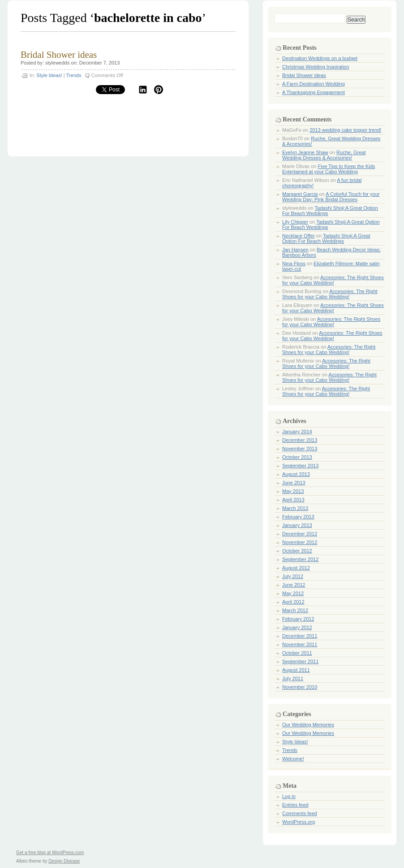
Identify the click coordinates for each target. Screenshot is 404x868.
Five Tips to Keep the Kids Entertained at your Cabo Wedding (329, 169)
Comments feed (300, 813)
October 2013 (297, 457)
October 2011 (297, 653)
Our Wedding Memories (308, 725)
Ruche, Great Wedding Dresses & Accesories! (324, 155)
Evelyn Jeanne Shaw (305, 152)
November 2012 (300, 542)
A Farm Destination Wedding (314, 84)
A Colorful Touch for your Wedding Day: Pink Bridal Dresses (331, 197)
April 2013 (293, 500)
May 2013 (293, 491)
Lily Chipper (295, 222)
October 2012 (297, 551)
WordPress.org (299, 822)
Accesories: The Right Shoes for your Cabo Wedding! (333, 280)
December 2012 (300, 534)
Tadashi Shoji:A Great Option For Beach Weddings (326, 238)
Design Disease (64, 861)
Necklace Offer (299, 236)
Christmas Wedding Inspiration (316, 67)
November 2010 (300, 687)
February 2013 (298, 517)
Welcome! (293, 759)
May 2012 (293, 593)
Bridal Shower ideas (59, 55)
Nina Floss (294, 263)
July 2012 (293, 576)
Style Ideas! (49, 75)
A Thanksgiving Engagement (314, 92)
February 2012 (298, 619)
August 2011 (296, 670)
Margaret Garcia (300, 194)
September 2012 (300, 559)
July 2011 (293, 678)
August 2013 (296, 474)
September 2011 (300, 661)
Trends (74, 75)
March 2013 (295, 508)
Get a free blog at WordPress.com (50, 853)
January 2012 (297, 627)
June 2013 (294, 483)
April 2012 (293, 602)
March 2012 (295, 610)
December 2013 (300, 440)
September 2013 (300, 466)
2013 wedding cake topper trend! (345, 130)
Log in (289, 796)
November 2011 (300, 644)
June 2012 (294, 585)
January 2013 (297, 525)
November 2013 (300, 449)
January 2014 (297, 432)
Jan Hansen (295, 250)
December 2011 (300, 636)
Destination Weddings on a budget (320, 58)
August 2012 (296, 568)
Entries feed (295, 805)
